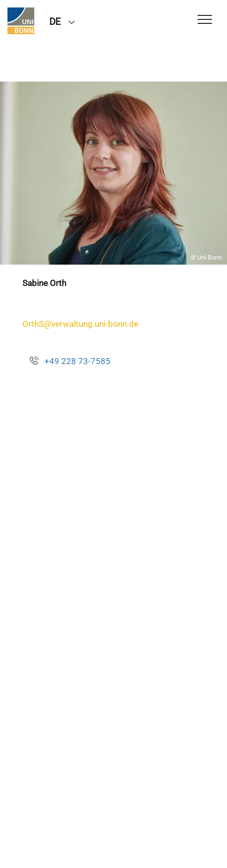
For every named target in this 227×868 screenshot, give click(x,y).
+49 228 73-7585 (77, 361)
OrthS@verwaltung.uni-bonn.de (80, 324)
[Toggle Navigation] (205, 20)
